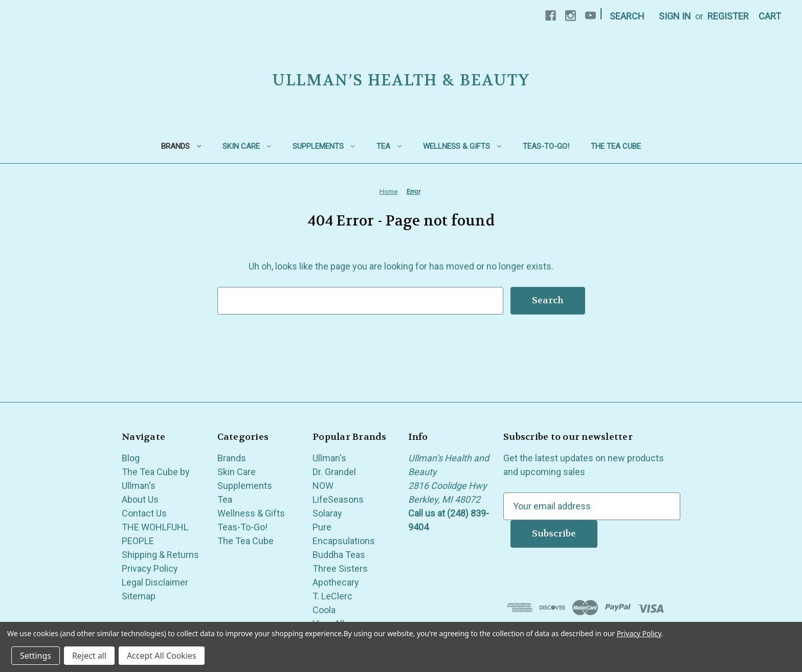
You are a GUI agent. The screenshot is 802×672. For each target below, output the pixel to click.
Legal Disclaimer (155, 582)
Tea (389, 146)
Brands (181, 146)
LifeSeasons (338, 499)
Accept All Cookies (162, 656)
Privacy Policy (150, 568)
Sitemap (139, 596)
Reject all (89, 656)
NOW (323, 486)
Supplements (324, 146)
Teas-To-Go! (546, 146)
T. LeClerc (332, 596)
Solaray (327, 513)
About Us (140, 499)
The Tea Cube (616, 146)
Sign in (675, 16)
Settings (36, 656)
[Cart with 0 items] (770, 16)
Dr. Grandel (334, 472)
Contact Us (144, 513)
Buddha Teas (339, 555)
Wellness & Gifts (462, 146)
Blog (131, 458)
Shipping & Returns (160, 555)
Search (627, 16)
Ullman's (329, 458)
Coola (324, 610)
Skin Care (247, 146)
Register (728, 16)
